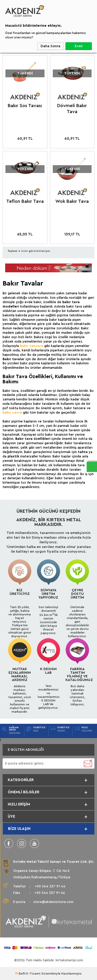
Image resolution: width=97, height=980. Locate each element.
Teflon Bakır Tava (25, 201)
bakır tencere (32, 346)
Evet (79, 46)
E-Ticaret (33, 974)
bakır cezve (12, 412)
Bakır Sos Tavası (25, 106)
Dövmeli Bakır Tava (72, 109)
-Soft (21, 974)
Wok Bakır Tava (72, 201)
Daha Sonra (50, 46)
